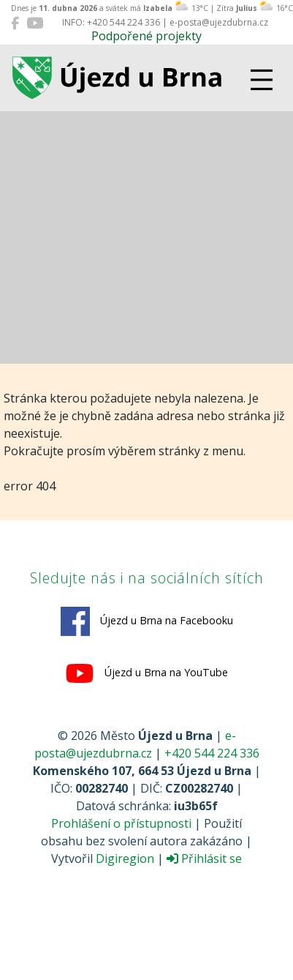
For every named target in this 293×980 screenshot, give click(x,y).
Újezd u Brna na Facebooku (147, 621)
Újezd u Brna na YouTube (146, 673)
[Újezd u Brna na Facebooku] (15, 23)
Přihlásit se (204, 859)
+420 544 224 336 (212, 753)
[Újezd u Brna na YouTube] (35, 23)
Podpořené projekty (146, 36)
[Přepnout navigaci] (262, 80)
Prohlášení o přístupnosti (121, 823)
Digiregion (125, 859)
